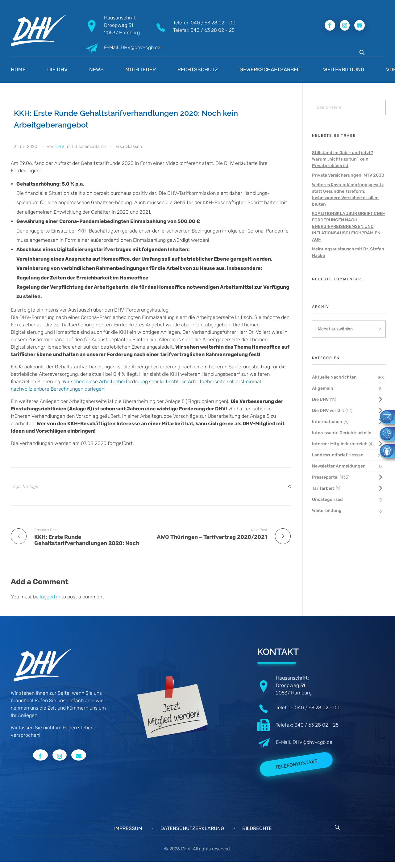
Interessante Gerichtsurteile (342, 433)
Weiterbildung (327, 511)
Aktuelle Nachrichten (334, 377)
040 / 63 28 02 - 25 (212, 30)
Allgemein (323, 388)
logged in (51, 597)
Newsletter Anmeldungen (339, 466)
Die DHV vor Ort (328, 411)
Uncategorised (327, 499)
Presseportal (325, 477)
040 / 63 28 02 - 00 (213, 23)
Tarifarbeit (323, 488)
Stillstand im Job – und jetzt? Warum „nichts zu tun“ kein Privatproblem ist (343, 159)
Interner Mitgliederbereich (340, 444)
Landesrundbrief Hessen (338, 455)
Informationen (327, 422)
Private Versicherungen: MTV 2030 (348, 175)
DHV (60, 147)
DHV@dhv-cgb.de (312, 742)
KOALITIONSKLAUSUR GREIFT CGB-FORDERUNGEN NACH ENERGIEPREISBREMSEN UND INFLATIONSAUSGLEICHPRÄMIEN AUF (349, 226)
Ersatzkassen (129, 147)
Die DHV (320, 399)
